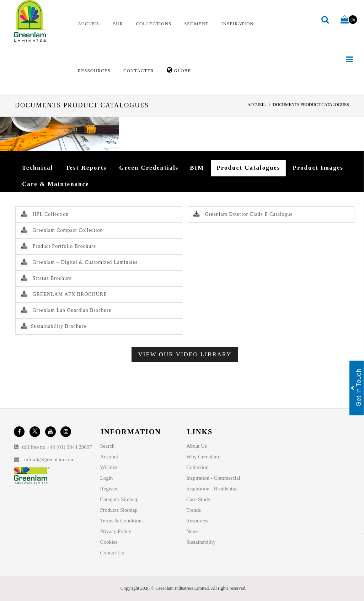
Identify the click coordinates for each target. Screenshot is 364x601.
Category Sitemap (119, 499)
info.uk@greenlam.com (49, 459)
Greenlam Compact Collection (62, 230)
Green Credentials (149, 168)
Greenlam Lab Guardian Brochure (66, 310)
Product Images (318, 168)
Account (109, 457)
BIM (197, 168)
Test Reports (86, 168)
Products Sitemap (119, 510)
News (192, 531)
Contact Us (112, 553)
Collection (197, 467)
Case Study (198, 499)
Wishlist (109, 467)
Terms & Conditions (122, 521)
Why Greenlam (203, 457)
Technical (38, 168)
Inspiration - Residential (212, 489)
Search (108, 446)
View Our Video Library (185, 354)
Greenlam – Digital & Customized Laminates (79, 262)
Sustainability (201, 542)
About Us (197, 446)
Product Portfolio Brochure (58, 246)
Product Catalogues (248, 168)
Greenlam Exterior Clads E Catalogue (243, 214)
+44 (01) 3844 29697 (69, 447)
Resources (197, 521)
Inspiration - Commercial (213, 478)
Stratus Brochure (46, 278)
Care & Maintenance (56, 184)
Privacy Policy (116, 531)
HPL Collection (45, 214)
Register (109, 489)
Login (107, 478)
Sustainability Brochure (54, 326)
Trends (194, 510)
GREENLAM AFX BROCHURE (64, 294)
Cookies (109, 542)
